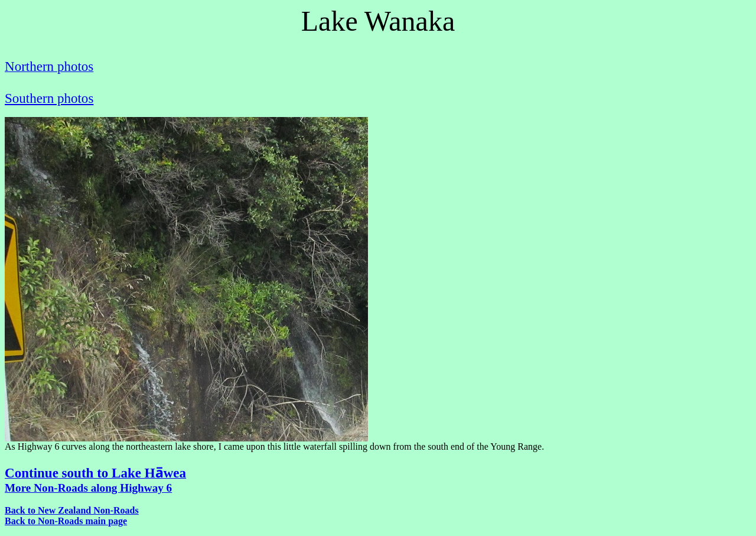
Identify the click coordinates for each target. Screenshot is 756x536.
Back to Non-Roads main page (66, 521)
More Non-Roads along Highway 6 (88, 488)
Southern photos (49, 98)
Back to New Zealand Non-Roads (72, 510)
